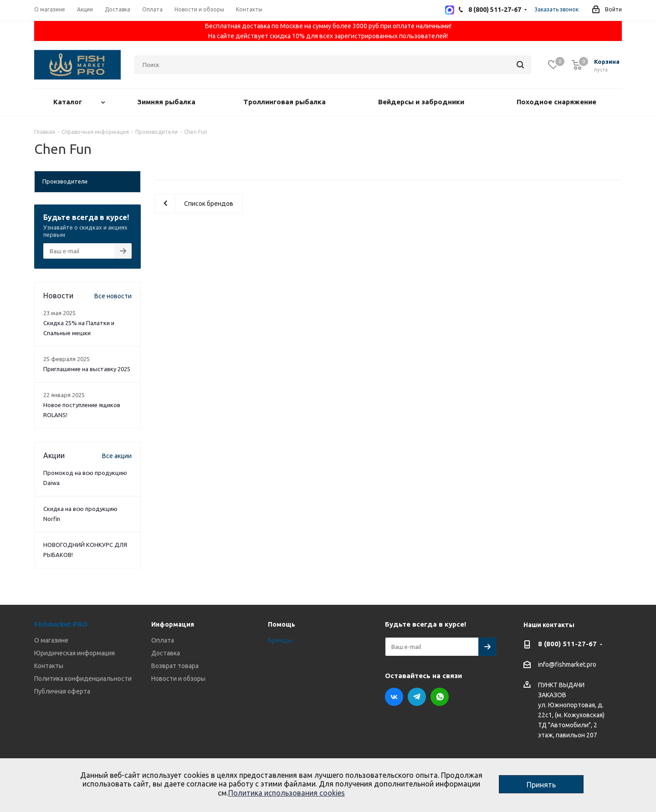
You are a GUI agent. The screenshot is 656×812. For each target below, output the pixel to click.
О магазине (51, 640)
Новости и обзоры (178, 679)
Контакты (49, 666)
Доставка (166, 653)
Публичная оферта (62, 691)
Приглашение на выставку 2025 (87, 369)
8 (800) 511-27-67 (567, 644)
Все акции (117, 456)
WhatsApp (440, 697)
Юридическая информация (74, 653)
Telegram (417, 697)
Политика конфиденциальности (83, 679)
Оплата (163, 640)
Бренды (280, 640)
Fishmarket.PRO (61, 624)
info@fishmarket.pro (567, 665)
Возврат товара (175, 666)
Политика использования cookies (287, 793)
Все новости (113, 296)
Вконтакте (394, 697)
